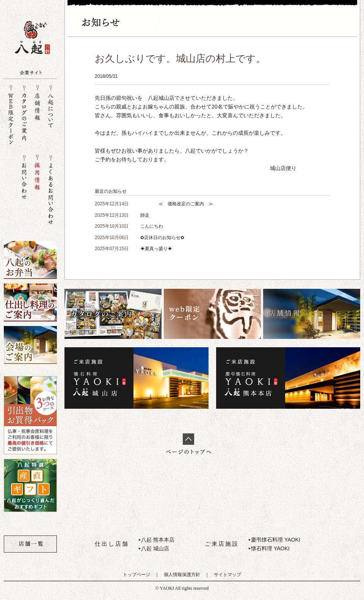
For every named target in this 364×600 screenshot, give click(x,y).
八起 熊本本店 (158, 540)
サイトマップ (227, 575)
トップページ (136, 575)
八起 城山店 (155, 548)
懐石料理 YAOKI (270, 548)
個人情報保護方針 (182, 575)
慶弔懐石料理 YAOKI (276, 540)
